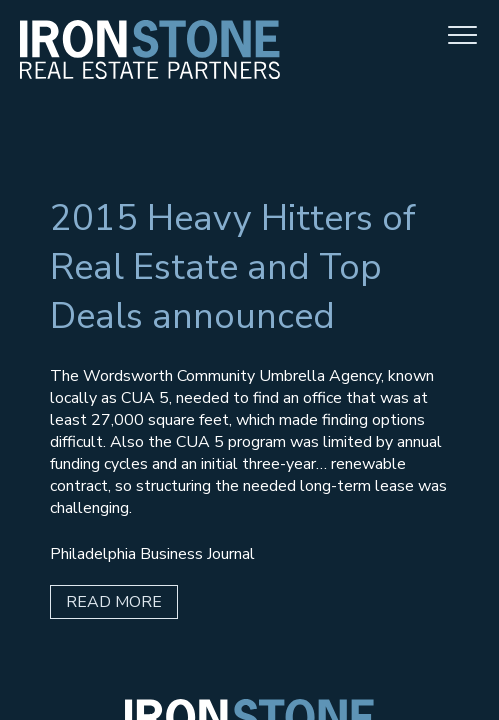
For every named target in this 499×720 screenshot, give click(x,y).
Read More (114, 602)
